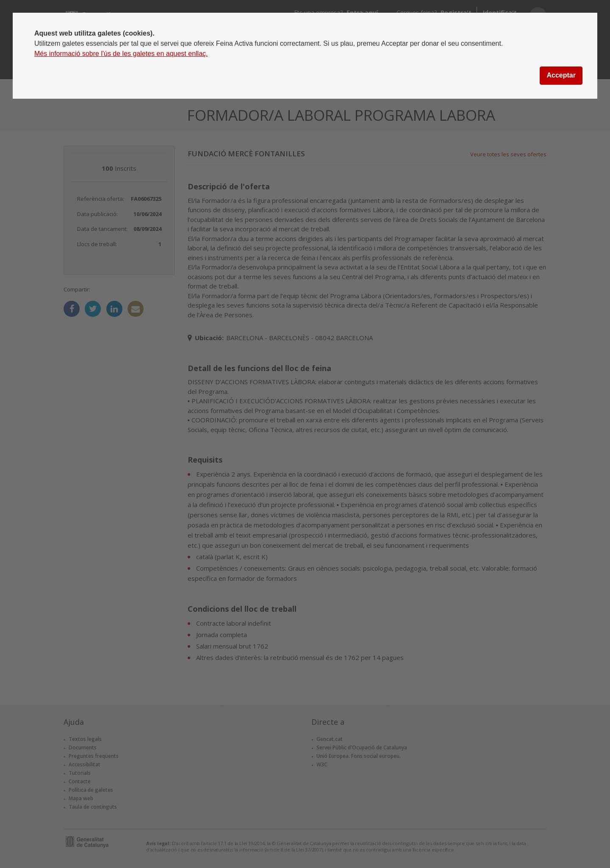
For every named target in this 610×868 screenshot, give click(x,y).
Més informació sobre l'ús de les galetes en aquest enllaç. (121, 54)
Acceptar (561, 75)
